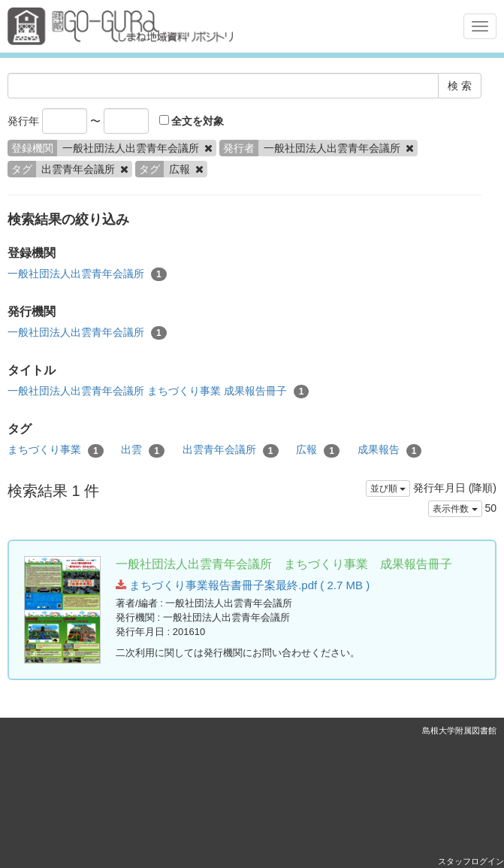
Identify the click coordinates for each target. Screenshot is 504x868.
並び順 (388, 488)
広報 (318, 450)
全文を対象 (192, 121)
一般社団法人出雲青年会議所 (87, 274)
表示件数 (455, 509)
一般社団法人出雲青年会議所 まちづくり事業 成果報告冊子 (158, 392)
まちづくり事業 (56, 450)
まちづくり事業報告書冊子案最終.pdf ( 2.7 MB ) (243, 585)
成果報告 (390, 450)
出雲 (143, 450)
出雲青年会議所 (231, 450)
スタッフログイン (471, 861)
